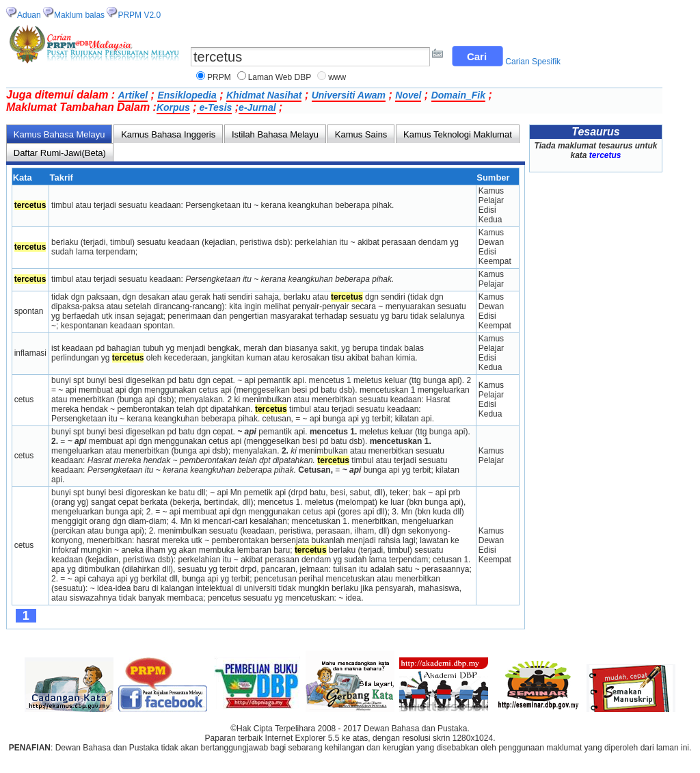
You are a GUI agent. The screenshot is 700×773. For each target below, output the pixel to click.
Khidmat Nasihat (264, 95)
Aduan (29, 15)
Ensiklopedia (187, 95)
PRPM (219, 77)
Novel (408, 95)
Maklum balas (79, 15)
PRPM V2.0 (139, 15)
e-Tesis (215, 107)
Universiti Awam (349, 95)
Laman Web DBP (280, 77)
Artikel (133, 95)
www (337, 77)
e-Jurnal (257, 107)
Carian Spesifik (533, 62)
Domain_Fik (458, 95)
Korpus (173, 107)
